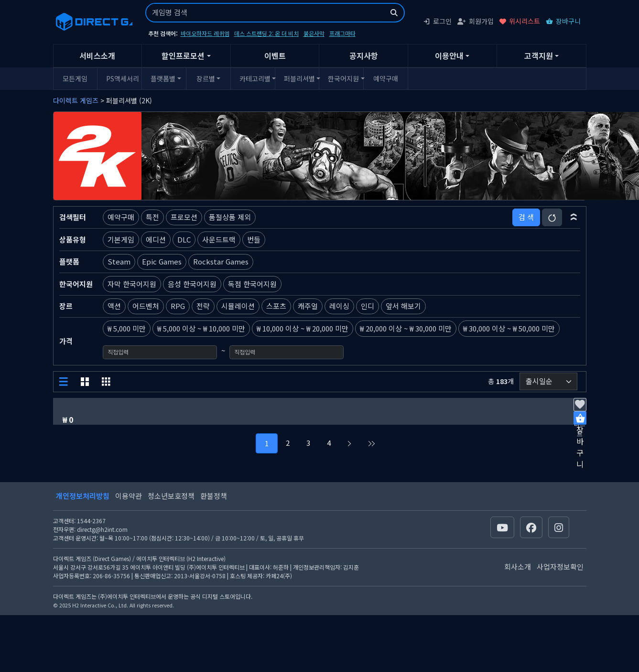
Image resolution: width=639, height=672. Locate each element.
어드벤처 (146, 306)
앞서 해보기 (403, 306)
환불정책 (214, 496)
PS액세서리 (122, 78)
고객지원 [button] (539, 55)
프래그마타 (342, 33)
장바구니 (563, 21)
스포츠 (276, 306)
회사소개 (518, 567)
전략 (203, 306)
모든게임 (75, 78)
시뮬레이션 (238, 306)
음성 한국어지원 (192, 284)
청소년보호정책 (171, 496)
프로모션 (184, 217)
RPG (178, 306)
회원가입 (476, 21)
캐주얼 (308, 306)
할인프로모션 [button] (183, 55)
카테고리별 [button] (255, 78)
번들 (254, 239)
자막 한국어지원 (132, 284)
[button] (574, 217)
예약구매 (386, 78)
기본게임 (121, 239)
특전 (152, 217)
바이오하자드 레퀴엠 (205, 33)
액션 (114, 306)
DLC (184, 239)
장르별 (206, 78)
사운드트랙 (219, 239)
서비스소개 (97, 55)
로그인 (437, 21)
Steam (119, 261)
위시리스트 (520, 21)
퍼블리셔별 (299, 78)
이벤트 (275, 55)
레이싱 (339, 306)
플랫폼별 (163, 78)
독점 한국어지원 (252, 284)
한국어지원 (343, 78)
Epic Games (162, 261)
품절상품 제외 (230, 217)
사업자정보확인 (560, 567)
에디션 (156, 239)
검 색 (526, 217)
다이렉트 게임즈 (76, 100)
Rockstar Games (221, 261)
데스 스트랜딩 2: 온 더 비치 (266, 33)
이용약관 (129, 496)
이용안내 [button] (449, 55)
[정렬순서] (548, 381)
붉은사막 (314, 33)
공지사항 (364, 55)
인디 (368, 306)
